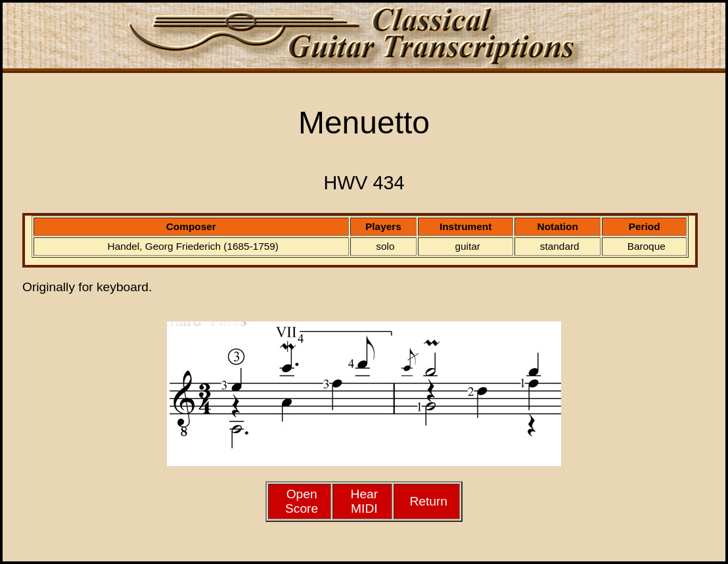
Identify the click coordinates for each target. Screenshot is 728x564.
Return (428, 501)
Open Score (302, 501)
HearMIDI (365, 501)
